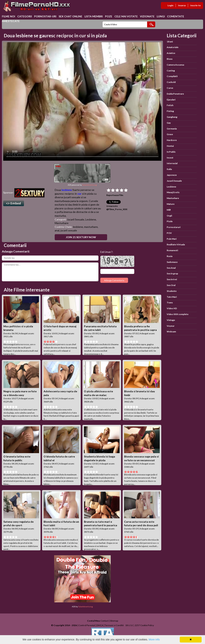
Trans (170, 302)
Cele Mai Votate (126, 16)
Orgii (169, 216)
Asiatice (171, 53)
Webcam (171, 332)
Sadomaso (172, 262)
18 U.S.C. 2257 (133, 625)
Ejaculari (171, 100)
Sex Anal (171, 268)
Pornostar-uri (45, 16)
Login (170, 5)
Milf (169, 210)
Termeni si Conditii (114, 625)
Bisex (170, 59)
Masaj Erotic (173, 192)
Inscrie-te (195, 5)
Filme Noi (8, 16)
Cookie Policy (147, 625)
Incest (170, 158)
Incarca (182, 5)
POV (169, 233)
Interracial (172, 163)
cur (79, 194)
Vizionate (147, 16)
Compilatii (172, 76)
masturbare (91, 227)
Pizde (170, 221)
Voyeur (171, 326)
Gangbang (172, 117)
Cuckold (171, 82)
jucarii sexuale (69, 230)
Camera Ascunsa (175, 65)
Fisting (170, 111)
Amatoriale (173, 47)
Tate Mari (172, 297)
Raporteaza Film (115, 195)
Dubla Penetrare (175, 94)
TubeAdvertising (89, 185)
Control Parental (87, 625)
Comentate (176, 16)
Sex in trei (172, 279)
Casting (171, 71)
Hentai (170, 146)
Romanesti (172, 250)
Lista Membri (94, 16)
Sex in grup (172, 273)
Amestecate (11, 21)
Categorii (25, 16)
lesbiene (67, 190)
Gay (169, 123)
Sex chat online (70, 16)
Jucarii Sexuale (76, 219)
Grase (170, 134)
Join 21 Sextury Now (81, 237)
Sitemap (114, 621)
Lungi (161, 16)
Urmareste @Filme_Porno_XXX (117, 208)
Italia (169, 169)
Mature (171, 204)
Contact (104, 621)
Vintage (171, 320)
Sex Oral (171, 285)
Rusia (170, 256)
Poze (109, 16)
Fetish (170, 105)
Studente (172, 291)
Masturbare (62, 223)
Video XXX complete (178, 314)
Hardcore (172, 140)
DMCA (100, 625)
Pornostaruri (174, 227)
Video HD (172, 308)
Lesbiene (91, 219)
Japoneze (172, 175)
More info (154, 639)
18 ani (170, 42)
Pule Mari (172, 239)
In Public (171, 152)
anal (57, 230)
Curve (170, 88)
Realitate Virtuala (176, 244)
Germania (172, 129)
